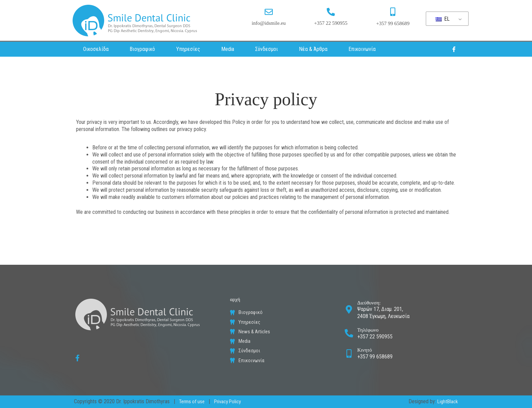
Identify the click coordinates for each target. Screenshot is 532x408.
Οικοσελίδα (96, 49)
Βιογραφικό (142, 49)
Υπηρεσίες (188, 49)
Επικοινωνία (362, 49)
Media (228, 49)
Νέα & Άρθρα (313, 49)
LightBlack (447, 401)
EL (443, 19)
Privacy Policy (232, 401)
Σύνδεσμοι (267, 49)
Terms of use (193, 401)
